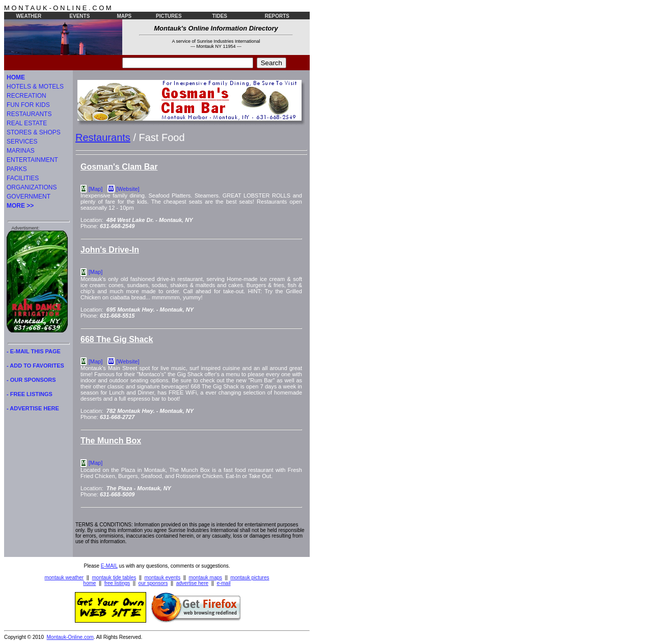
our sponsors (153, 583)
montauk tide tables (114, 578)
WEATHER (29, 16)
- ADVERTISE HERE (33, 408)
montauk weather (64, 578)
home (89, 583)
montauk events (163, 578)
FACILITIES (23, 178)
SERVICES (22, 142)
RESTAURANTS (29, 114)
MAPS (124, 16)
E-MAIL (109, 566)
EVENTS (79, 16)
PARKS (17, 169)
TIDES (220, 16)
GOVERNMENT (29, 197)
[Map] (96, 189)
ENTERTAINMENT (32, 160)
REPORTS (277, 16)
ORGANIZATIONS (32, 187)
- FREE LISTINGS (30, 394)
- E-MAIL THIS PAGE (34, 351)
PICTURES (169, 16)
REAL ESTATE (27, 123)
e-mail (223, 583)
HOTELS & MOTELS (35, 87)
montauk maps (205, 578)
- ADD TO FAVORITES (35, 366)
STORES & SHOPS (34, 132)
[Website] (128, 189)
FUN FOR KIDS (28, 105)
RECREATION (26, 96)
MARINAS (21, 151)
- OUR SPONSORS (31, 380)
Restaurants (103, 137)
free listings (117, 583)
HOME (16, 77)
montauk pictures (250, 578)
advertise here (192, 583)
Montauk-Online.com (70, 637)
